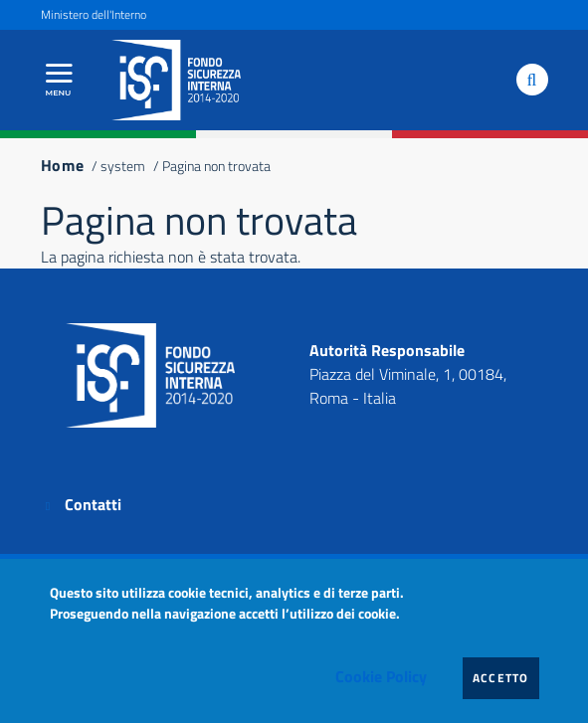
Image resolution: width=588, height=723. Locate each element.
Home (63, 165)
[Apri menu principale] (59, 80)
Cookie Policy (381, 676)
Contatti (93, 504)
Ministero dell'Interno (94, 14)
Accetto (506, 677)
